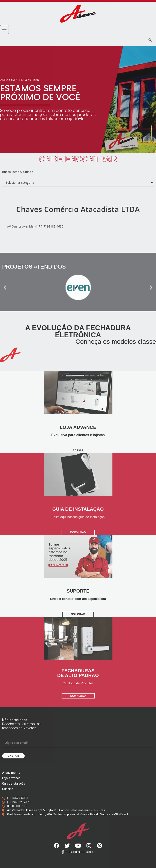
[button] (5, 287)
